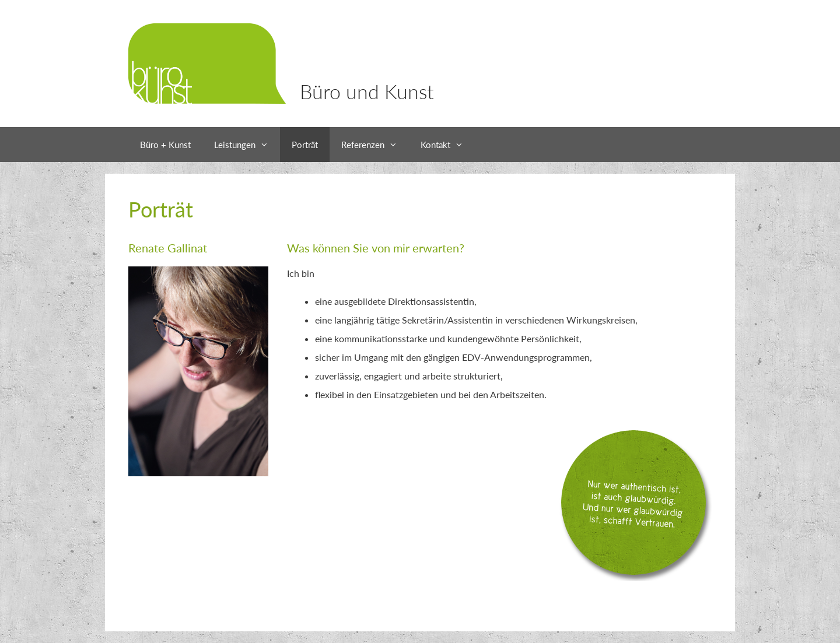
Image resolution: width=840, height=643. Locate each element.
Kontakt (448, 145)
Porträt (305, 145)
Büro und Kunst (367, 91)
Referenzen (375, 145)
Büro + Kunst (165, 145)
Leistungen (247, 145)
